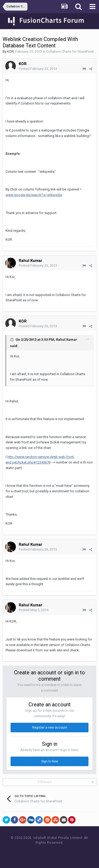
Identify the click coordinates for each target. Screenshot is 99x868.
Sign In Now (50, 761)
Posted (38, 69)
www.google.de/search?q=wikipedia (34, 195)
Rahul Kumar (30, 261)
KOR (10, 51)
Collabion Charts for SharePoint (70, 51)
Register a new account (50, 728)
